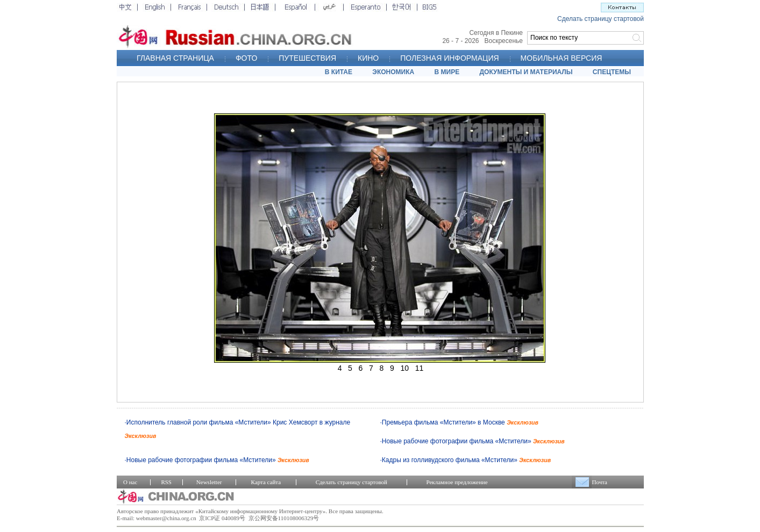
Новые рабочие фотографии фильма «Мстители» (473, 441)
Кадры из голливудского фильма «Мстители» (466, 460)
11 (420, 368)
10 (404, 368)
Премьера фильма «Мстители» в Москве (460, 422)
